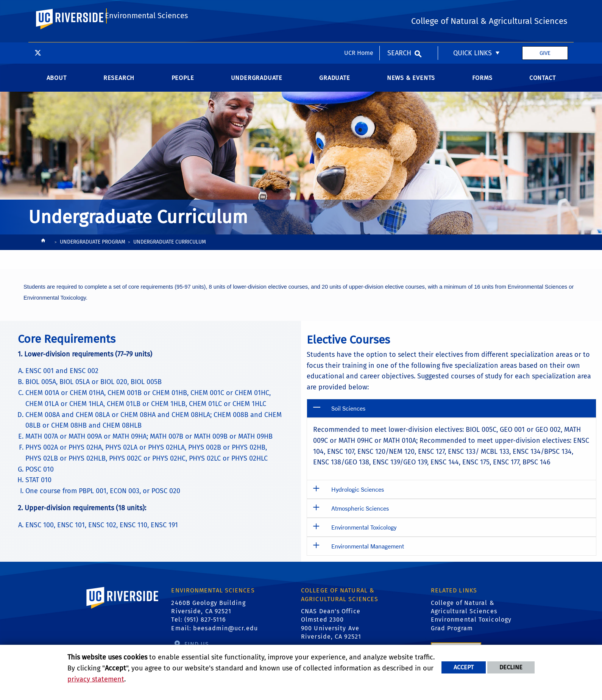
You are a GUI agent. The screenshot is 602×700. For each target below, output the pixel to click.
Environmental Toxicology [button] (364, 535)
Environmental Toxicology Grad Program (471, 631)
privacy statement (96, 679)
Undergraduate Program (93, 249)
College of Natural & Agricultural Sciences (464, 615)
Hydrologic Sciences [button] (358, 497)
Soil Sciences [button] (348, 416)
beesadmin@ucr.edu (225, 636)
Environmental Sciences (145, 43)
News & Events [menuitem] (411, 85)
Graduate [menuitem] (335, 85)
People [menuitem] (183, 85)
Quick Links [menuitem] (473, 11)
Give (545, 11)
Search (399, 11)
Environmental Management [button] (368, 554)
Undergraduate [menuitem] (257, 85)
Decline (511, 667)
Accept (464, 667)
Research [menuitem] (119, 85)
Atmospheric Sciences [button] (360, 516)
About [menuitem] (57, 85)
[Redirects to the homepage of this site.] (43, 250)
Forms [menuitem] (482, 85)
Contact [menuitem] (543, 85)
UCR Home (359, 10)
